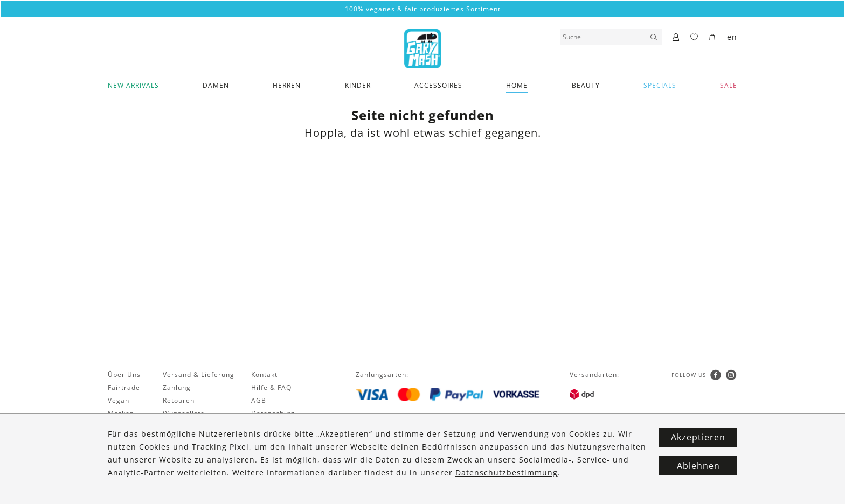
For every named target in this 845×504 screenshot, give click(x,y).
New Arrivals (133, 85)
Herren (287, 85)
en (732, 37)
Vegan (119, 400)
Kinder (358, 85)
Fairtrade (124, 387)
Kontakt (264, 374)
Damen (216, 85)
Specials (660, 85)
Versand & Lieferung (199, 374)
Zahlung (177, 387)
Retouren (179, 400)
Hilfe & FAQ (271, 387)
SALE (729, 85)
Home (517, 85)
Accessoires (438, 85)
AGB (259, 400)
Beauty (586, 85)
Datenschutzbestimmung (507, 472)
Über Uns (124, 374)
